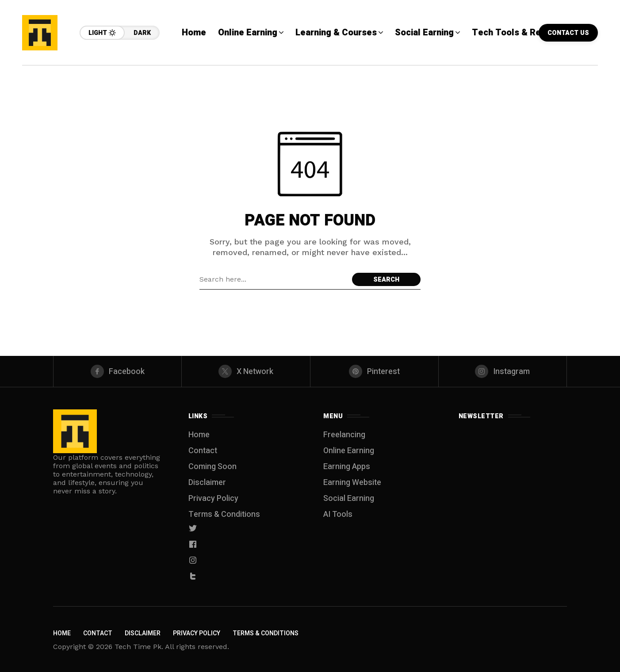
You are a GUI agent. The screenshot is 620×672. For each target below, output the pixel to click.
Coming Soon (212, 467)
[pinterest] (374, 371)
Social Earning (349, 498)
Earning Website (352, 483)
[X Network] (246, 371)
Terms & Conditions (224, 514)
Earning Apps (347, 467)
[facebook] (117, 371)
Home (199, 435)
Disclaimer (207, 483)
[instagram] (503, 371)
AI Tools (338, 514)
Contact (203, 451)
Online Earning (349, 451)
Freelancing (344, 435)
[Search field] (274, 279)
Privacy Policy (213, 498)
